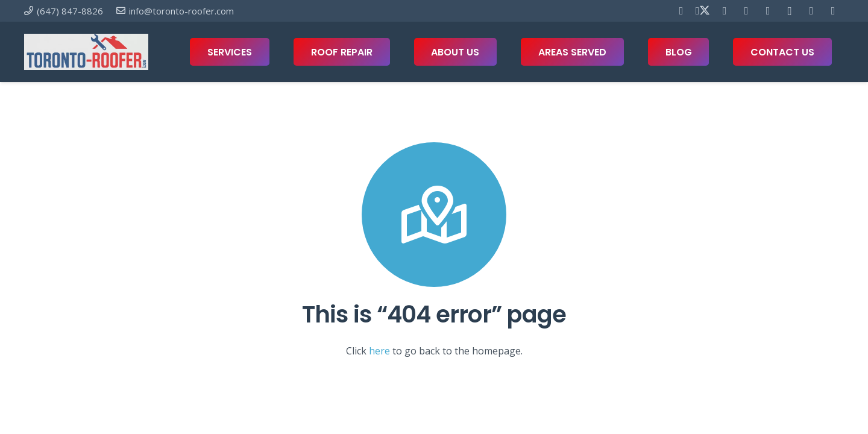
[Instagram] (790, 11)
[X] (703, 11)
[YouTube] (746, 11)
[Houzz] (811, 11)
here (379, 351)
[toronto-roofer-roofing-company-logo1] (86, 52)
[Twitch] (833, 11)
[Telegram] (768, 11)
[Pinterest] (725, 11)
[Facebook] (681, 11)
